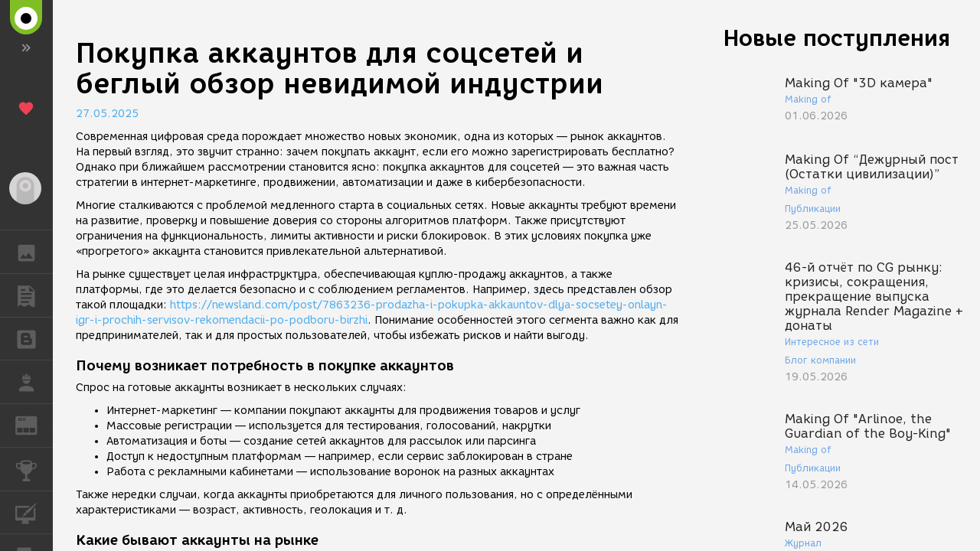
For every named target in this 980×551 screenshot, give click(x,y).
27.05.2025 (107, 114)
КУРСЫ (34, 512)
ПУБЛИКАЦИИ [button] (34, 295)
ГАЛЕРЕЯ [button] (34, 252)
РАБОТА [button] (34, 382)
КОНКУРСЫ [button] (34, 469)
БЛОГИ (34, 338)
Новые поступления (837, 38)
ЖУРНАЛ (34, 424)
